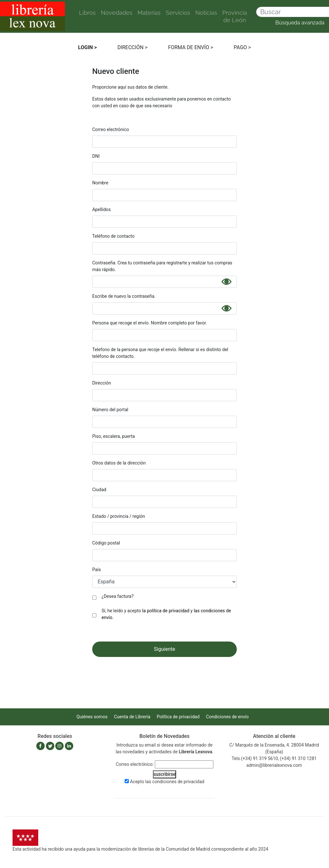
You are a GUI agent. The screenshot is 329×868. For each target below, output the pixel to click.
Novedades (117, 13)
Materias (149, 13)
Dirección (102, 383)
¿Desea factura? (118, 596)
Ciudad (99, 490)
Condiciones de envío (227, 717)
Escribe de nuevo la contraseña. (124, 296)
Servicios (178, 13)
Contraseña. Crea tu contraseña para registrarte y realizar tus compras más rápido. (162, 266)
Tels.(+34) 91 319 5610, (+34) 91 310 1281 (274, 758)
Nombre (100, 183)
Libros (87, 13)
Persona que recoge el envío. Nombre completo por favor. (150, 323)
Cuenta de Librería (132, 717)
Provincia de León (235, 16)
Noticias (206, 13)
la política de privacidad (166, 611)
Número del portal (110, 410)
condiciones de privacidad (178, 782)
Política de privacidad (178, 717)
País (97, 570)
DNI (96, 156)
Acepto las (167, 782)
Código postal (106, 543)
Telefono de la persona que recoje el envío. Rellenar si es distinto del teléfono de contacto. (160, 353)
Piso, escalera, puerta (114, 436)
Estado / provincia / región (119, 516)
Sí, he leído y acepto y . (166, 614)
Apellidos (102, 209)
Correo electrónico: (135, 764)
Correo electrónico (111, 129)
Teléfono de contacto (113, 236)
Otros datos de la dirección (119, 463)
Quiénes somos (92, 717)
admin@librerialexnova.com (274, 765)
